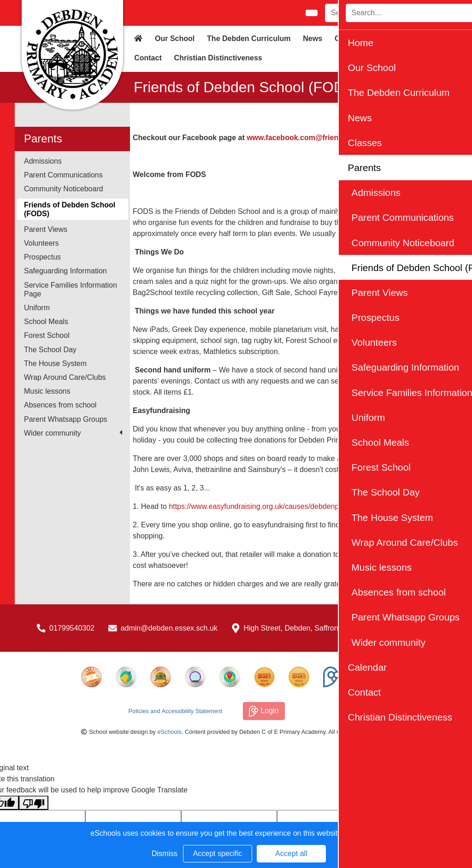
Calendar (430, 38)
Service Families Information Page (71, 289)
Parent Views (46, 229)
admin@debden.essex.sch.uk (169, 628)
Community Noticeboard (64, 189)
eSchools (169, 732)
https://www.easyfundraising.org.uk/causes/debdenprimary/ (265, 506)
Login (264, 711)
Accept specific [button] (218, 853)
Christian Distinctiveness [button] (218, 58)
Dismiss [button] (165, 853)
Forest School (47, 335)
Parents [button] (388, 38)
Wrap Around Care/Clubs (65, 377)
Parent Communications (63, 175)
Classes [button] (349, 38)
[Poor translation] (34, 803)
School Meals (46, 322)
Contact (148, 58)
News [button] (313, 38)
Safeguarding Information (65, 271)
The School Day (50, 350)
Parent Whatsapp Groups (66, 419)
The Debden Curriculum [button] (249, 38)
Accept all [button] (291, 853)
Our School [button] (175, 38)
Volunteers (41, 243)
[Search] (377, 13)
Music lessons (47, 391)
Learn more (363, 833)
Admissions (43, 161)
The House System (55, 363)
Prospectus (42, 257)
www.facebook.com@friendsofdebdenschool (325, 138)
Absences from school (60, 405)
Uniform (37, 308)
